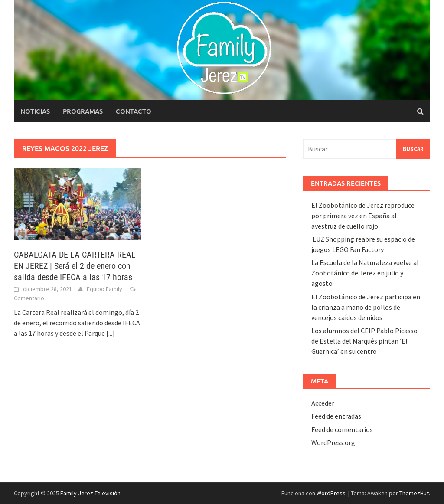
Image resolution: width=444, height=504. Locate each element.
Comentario (29, 298)
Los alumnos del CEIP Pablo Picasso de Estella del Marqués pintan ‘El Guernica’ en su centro (364, 341)
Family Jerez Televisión (90, 493)
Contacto (134, 111)
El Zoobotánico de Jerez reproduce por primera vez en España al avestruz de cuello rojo (363, 216)
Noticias (35, 111)
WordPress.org (333, 442)
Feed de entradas (336, 416)
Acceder (323, 403)
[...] (111, 333)
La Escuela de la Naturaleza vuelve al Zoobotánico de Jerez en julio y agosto (365, 273)
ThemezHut (414, 493)
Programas (83, 111)
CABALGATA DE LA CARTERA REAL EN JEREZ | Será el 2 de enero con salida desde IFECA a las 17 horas (75, 266)
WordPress (331, 493)
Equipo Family (104, 289)
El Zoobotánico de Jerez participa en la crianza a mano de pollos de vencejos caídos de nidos (366, 307)
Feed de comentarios (342, 429)
